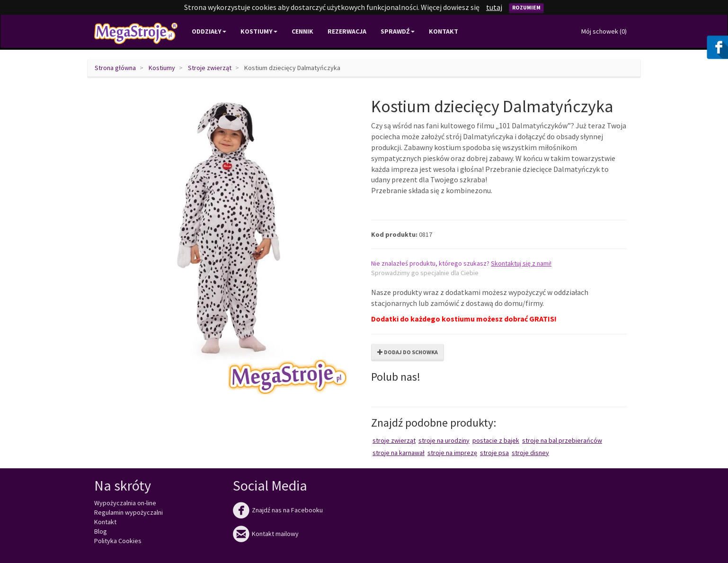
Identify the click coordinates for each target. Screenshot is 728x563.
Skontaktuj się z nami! (521, 263)
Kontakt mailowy (266, 534)
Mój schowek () (604, 31)
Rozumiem (526, 7)
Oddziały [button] (209, 31)
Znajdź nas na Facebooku (278, 510)
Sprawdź (398, 31)
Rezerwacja (347, 31)
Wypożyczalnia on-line (125, 503)
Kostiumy (162, 68)
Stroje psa (494, 453)
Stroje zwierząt (210, 68)
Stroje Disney (530, 453)
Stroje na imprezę (452, 453)
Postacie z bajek (496, 440)
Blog (101, 531)
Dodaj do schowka (408, 352)
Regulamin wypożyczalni (129, 512)
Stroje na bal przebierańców (562, 440)
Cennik (302, 31)
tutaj (494, 7)
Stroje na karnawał (399, 453)
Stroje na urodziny (444, 440)
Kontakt (444, 31)
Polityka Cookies (118, 541)
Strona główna (115, 68)
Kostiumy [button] (259, 31)
